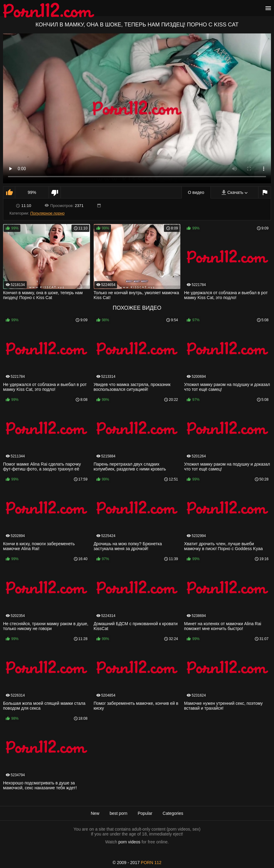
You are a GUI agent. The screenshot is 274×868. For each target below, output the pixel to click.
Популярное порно (47, 213)
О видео (196, 192)
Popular (145, 813)
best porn (118, 813)
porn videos (129, 842)
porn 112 (151, 863)
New (95, 813)
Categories (173, 813)
